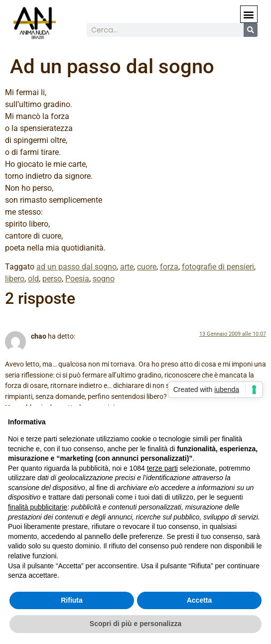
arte (127, 267)
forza (169, 267)
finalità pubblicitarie (38, 507)
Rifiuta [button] (72, 600)
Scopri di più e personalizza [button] (135, 624)
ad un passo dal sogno (76, 267)
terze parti (162, 468)
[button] (249, 14)
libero (15, 279)
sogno (104, 279)
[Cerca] (251, 30)
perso (52, 279)
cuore (147, 267)
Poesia (77, 279)
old (33, 279)
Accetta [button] (200, 600)
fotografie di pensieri (218, 267)
